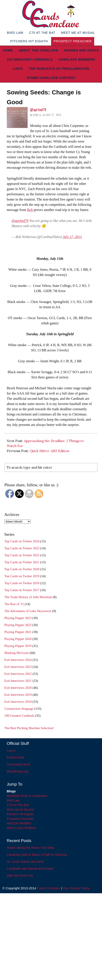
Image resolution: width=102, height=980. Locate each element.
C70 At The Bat (42, 33)
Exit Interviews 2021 (18, 681)
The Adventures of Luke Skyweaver (28, 611)
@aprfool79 (38, 110)
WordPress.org (18, 771)
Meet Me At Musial (78, 33)
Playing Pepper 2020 (18, 639)
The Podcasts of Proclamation (59, 69)
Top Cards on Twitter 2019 (22, 576)
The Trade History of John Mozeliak (28, 597)
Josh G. (37, 115)
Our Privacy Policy (76, 888)
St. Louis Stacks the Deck (25, 862)
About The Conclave (38, 50)
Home (8, 50)
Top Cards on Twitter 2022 (22, 555)
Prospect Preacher (73, 41)
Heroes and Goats (81, 50)
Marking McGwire (17, 653)
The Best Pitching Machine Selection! (29, 728)
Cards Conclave (49, 888)
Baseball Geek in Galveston (27, 796)
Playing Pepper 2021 (18, 632)
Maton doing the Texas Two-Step (30, 848)
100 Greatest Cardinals (30, 60)
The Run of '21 (14, 604)
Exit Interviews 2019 (18, 695)
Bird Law (15, 33)
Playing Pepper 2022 (18, 625)
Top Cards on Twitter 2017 (22, 590)
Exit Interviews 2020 (18, 688)
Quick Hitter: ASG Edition (50, 451)
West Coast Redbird (21, 828)
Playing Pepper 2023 (18, 618)
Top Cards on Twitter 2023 (22, 548)
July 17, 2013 (72, 237)
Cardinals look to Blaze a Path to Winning (37, 855)
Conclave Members (77, 60)
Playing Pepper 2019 (18, 646)
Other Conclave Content (51, 78)
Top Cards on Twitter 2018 (22, 583)
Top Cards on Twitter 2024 (22, 541)
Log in (11, 750)
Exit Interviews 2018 (18, 702)
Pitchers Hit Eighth (29, 41)
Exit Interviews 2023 (18, 667)
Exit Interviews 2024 (18, 660)
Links (18, 69)
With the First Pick (20, 875)
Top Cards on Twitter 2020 (22, 569)
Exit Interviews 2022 (18, 674)
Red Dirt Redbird (19, 823)
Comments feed (18, 764)
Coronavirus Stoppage (19, 709)
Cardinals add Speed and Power (30, 869)
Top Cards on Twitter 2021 (22, 562)
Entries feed (15, 757)
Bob (30, 210)
